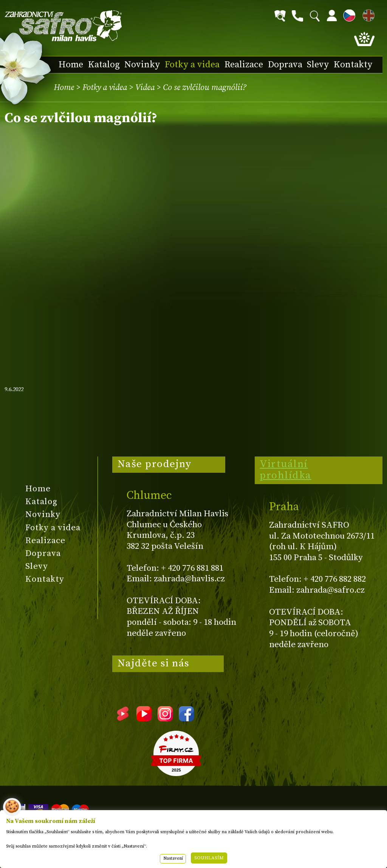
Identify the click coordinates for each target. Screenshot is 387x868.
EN (367, 14)
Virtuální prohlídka (286, 470)
